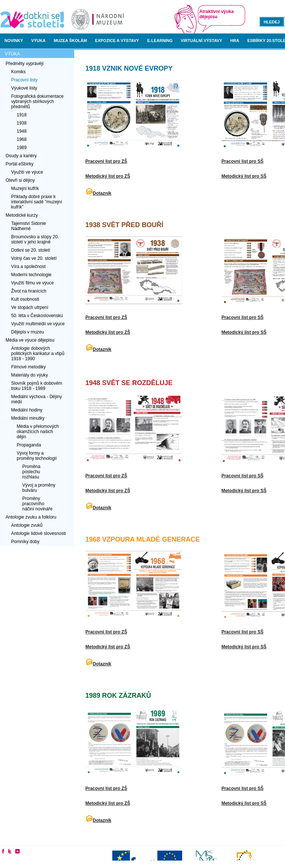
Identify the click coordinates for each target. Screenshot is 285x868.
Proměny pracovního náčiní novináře (37, 504)
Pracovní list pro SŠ (243, 161)
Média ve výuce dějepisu (30, 340)
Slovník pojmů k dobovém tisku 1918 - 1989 (37, 386)
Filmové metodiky (28, 367)
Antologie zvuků (27, 525)
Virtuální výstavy (201, 41)
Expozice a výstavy (117, 41)
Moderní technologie (31, 275)
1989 (22, 148)
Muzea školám (70, 41)
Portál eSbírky (19, 164)
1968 (22, 139)
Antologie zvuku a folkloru (31, 517)
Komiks (18, 72)
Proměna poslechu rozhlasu (31, 472)
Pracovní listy (24, 80)
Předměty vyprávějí (25, 64)
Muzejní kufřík (25, 188)
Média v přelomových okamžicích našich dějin (38, 432)
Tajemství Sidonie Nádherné (29, 226)
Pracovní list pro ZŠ (106, 161)
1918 (22, 115)
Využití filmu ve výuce (32, 283)
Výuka (38, 41)
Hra (235, 41)
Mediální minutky (28, 418)
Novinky (14, 41)
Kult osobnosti (25, 299)
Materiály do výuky (30, 375)
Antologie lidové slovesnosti (38, 533)
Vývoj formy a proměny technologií (37, 456)
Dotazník (102, 193)
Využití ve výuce (27, 172)
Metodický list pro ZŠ (108, 176)
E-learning (160, 41)
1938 (22, 123)
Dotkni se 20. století (31, 250)
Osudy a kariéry (21, 156)
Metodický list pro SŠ (244, 176)
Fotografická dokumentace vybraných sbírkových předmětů (37, 101)
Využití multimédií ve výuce (38, 324)
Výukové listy (24, 88)
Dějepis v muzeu (28, 332)
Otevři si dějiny (20, 180)
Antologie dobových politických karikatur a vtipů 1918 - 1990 (38, 354)
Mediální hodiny (27, 410)
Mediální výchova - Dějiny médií (37, 399)
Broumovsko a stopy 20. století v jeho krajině (35, 239)
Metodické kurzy (22, 215)
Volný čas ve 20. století (34, 258)
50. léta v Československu (37, 316)
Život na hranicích (29, 291)
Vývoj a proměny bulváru (39, 488)
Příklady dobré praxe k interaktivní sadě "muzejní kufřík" (37, 202)
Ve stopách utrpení (30, 307)
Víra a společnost (28, 267)
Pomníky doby (25, 542)
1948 (22, 131)
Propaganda (29, 445)
